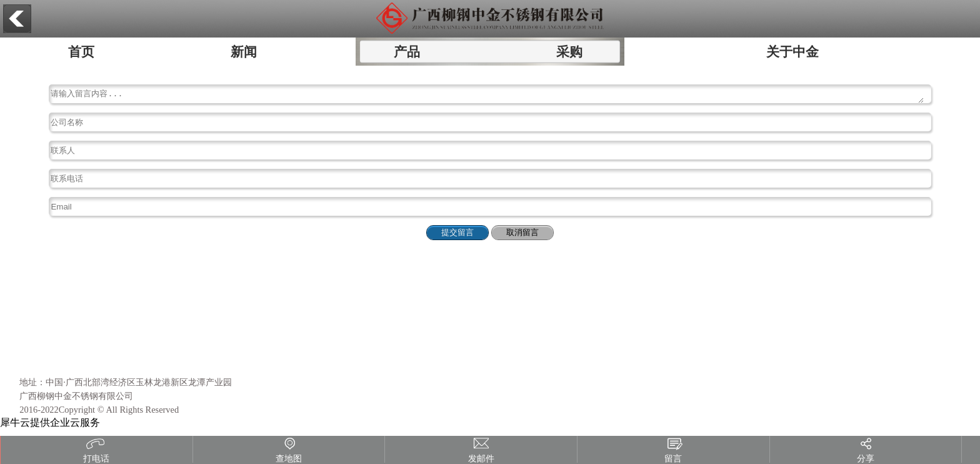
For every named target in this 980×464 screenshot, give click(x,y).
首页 (81, 52)
